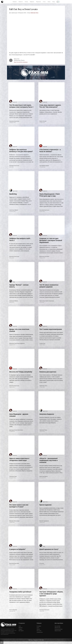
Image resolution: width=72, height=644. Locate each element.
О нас (44, 2)
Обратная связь (58, 630)
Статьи (26, 2)
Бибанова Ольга (35, 13)
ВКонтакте (21, 630)
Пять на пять (39, 633)
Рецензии (38, 2)
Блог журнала (21, 633)
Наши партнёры (58, 629)
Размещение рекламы (59, 632)
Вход (54, 2)
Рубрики (32, 2)
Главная (15, 2)
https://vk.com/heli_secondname (21, 62)
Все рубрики (39, 629)
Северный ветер (40, 635)
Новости (21, 2)
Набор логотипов (58, 633)
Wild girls (38, 632)
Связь (49, 2)
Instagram (20, 632)
